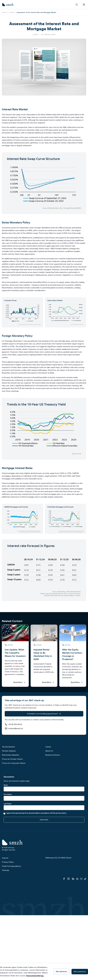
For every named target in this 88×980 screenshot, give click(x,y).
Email (6, 785)
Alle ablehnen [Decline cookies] (61, 972)
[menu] (84, 5)
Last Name (8, 804)
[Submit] (44, 820)
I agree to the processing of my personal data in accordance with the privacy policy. (36, 813)
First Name (8, 794)
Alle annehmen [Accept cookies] (80, 972)
